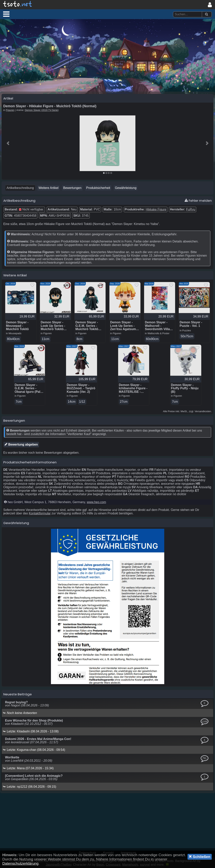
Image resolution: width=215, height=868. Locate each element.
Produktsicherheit (98, 188)
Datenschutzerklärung (20, 863)
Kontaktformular (40, 513)
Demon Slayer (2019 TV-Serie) (42, 110)
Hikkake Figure (156, 209)
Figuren (10, 110)
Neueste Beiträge (18, 694)
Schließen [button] (200, 857)
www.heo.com (96, 502)
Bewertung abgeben (21, 444)
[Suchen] (206, 14)
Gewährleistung (126, 188)
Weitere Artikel (49, 188)
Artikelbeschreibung (20, 188)
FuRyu (191, 209)
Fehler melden (198, 201)
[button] (6, 14)
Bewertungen (72, 188)
